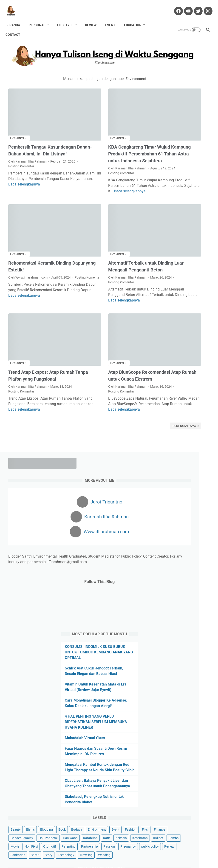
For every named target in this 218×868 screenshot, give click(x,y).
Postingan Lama (126, 403)
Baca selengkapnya (49, 170)
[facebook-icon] (175, 7)
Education (136, 18)
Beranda (16, 18)
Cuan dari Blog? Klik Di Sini (185, 718)
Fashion (167, 542)
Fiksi (181, 542)
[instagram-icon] (205, 7)
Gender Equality (172, 551)
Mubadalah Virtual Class (182, 392)
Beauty (166, 517)
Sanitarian (168, 619)
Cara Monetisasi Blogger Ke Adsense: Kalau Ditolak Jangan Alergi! (184, 349)
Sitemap (172, 851)
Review (93, 18)
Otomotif (200, 585)
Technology (169, 627)
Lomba (202, 576)
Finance (196, 542)
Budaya (179, 525)
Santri (185, 619)
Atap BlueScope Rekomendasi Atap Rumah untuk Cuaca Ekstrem (109, 343)
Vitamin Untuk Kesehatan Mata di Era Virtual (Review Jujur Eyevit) (183, 328)
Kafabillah (168, 568)
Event (113, 18)
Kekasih (199, 568)
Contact (16, 28)
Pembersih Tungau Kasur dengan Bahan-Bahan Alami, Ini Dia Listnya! (37, 127)
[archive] (174, 661)
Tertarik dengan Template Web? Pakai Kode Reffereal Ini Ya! (185, 732)
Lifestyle (68, 18)
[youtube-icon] (185, 7)
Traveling (189, 627)
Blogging (197, 517)
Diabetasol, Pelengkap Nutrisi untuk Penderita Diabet (181, 484)
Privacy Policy (152, 851)
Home (44, 851)
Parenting (168, 593)
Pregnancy (186, 602)
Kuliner (187, 576)
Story (199, 619)
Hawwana (193, 559)
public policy (170, 610)
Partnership (189, 593)
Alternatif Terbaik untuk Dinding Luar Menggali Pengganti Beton (103, 239)
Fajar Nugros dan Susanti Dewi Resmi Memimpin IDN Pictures (183, 408)
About (57, 851)
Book (165, 525)
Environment (19, 111)
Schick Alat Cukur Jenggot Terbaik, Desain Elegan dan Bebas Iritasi (184, 306)
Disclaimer (90, 851)
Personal (40, 18)
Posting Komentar (50, 146)
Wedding (167, 636)
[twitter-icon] (195, 7)
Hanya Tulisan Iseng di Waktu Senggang (116, 861)
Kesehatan (169, 576)
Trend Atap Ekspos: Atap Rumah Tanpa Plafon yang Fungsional (35, 343)
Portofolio (130, 851)
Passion (167, 602)
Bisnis (181, 517)
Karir (184, 568)
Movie (165, 585)
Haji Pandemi (170, 559)
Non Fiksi (182, 585)
